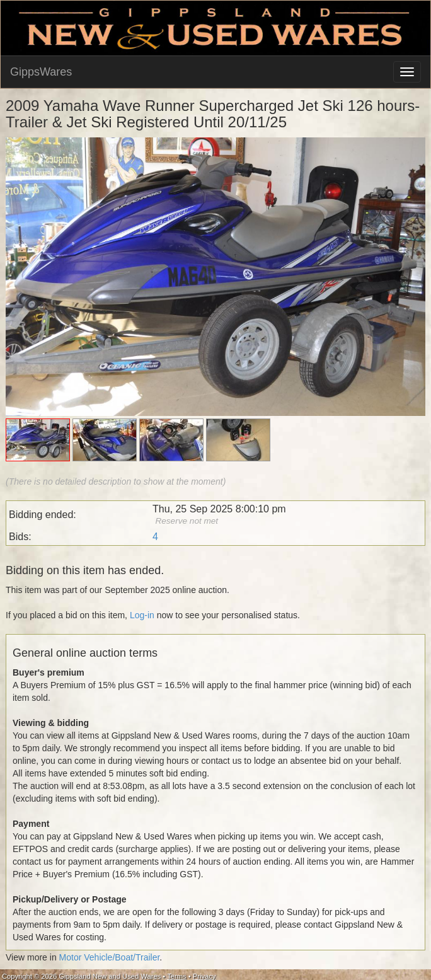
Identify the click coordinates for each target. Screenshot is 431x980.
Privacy (204, 976)
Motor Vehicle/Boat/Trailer (110, 957)
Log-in (142, 615)
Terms (176, 976)
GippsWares (41, 72)
